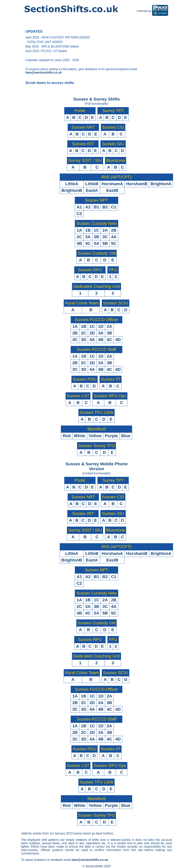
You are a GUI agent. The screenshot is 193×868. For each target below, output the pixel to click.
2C (79, 237)
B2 (105, 207)
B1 (97, 207)
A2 (88, 207)
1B (88, 230)
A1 (79, 207)
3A (88, 237)
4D (118, 340)
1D (101, 326)
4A (114, 237)
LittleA (72, 184)
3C (105, 237)
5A (97, 243)
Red (67, 436)
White (80, 436)
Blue (126, 436)
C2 (79, 214)
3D (84, 340)
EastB (112, 190)
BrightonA (161, 184)
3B (97, 237)
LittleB (92, 184)
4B (79, 243)
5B (105, 243)
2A (105, 230)
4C (88, 243)
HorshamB (137, 184)
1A (79, 230)
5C (114, 243)
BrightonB (72, 190)
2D (92, 333)
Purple (111, 436)
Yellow (95, 436)
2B (114, 230)
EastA (92, 190)
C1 (114, 207)
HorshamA (112, 184)
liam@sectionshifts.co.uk (44, 73)
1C (97, 230)
